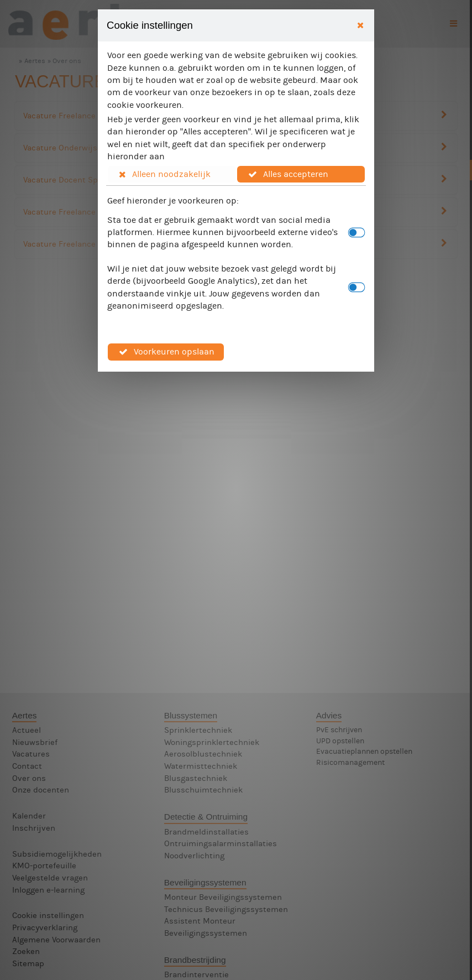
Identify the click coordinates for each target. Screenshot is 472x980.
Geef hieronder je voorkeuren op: (173, 200)
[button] (172, 174)
